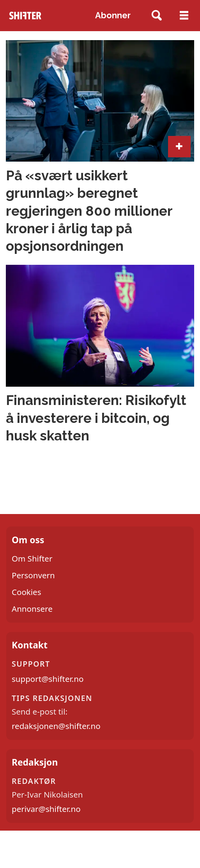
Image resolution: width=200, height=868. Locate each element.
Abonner (113, 15)
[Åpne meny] (184, 16)
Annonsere (32, 609)
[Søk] (157, 16)
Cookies (27, 592)
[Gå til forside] (25, 15)
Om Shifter (32, 558)
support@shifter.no (48, 679)
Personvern (33, 575)
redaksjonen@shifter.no (56, 726)
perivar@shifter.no (46, 809)
